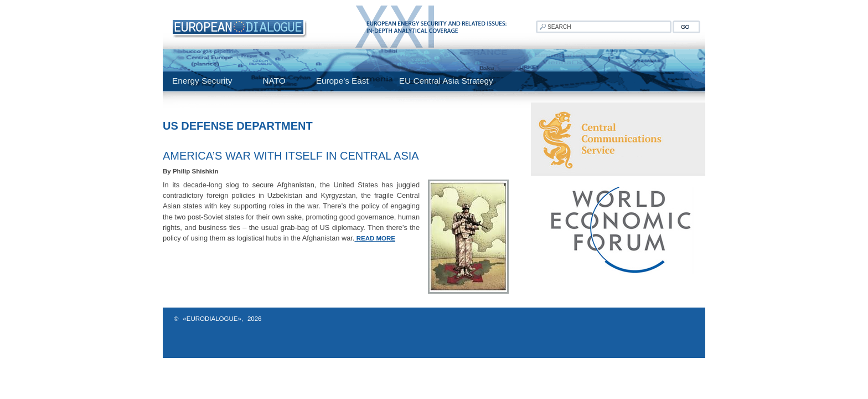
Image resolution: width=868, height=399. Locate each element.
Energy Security (202, 81)
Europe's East (342, 81)
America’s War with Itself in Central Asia (291, 156)
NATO (274, 81)
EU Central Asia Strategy (446, 81)
